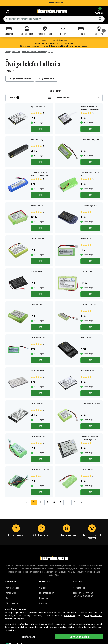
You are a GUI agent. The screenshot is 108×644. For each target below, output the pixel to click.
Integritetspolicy (47, 593)
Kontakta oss (79, 588)
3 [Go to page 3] (47, 502)
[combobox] (54, 19)
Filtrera (29, 98)
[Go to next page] (81, 502)
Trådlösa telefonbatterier (34, 52)
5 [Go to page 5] (61, 502)
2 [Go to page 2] (41, 502)
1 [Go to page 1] (34, 502)
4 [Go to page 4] (54, 502)
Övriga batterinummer (20, 79)
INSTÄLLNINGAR (29, 637)
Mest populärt (79, 98)
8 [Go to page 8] (74, 502)
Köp (41, 129)
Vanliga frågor (12, 588)
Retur (8, 598)
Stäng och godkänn (79, 637)
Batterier (16, 52)
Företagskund (12, 603)
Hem (8, 52)
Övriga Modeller (46, 79)
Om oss (43, 588)
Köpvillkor (44, 598)
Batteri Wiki (11, 593)
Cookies (43, 603)
